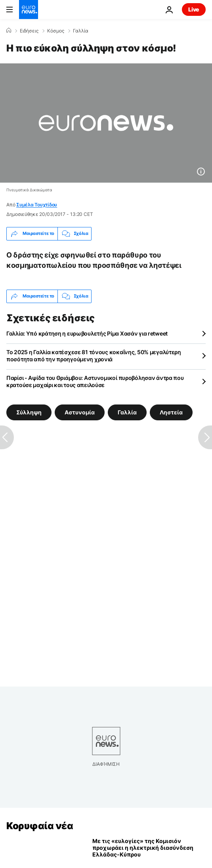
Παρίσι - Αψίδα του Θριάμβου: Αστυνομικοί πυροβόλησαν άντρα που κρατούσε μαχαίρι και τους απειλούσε (95, 381)
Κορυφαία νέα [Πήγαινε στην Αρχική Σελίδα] (40, 826)
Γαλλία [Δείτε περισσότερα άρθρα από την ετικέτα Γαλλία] (127, 412)
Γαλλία (81, 31)
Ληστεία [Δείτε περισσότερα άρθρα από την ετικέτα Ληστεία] (171, 412)
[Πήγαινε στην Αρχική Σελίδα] (29, 10)
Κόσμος (56, 31)
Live (194, 9)
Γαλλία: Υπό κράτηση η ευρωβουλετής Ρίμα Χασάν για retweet (87, 333)
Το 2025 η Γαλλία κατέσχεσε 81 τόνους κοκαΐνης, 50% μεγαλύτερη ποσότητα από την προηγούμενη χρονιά (94, 356)
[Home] (9, 31)
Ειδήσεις (29, 31)
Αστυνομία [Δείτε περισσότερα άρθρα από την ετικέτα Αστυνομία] (80, 412)
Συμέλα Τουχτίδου (37, 205)
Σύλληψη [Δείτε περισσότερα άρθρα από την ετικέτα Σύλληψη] (29, 412)
